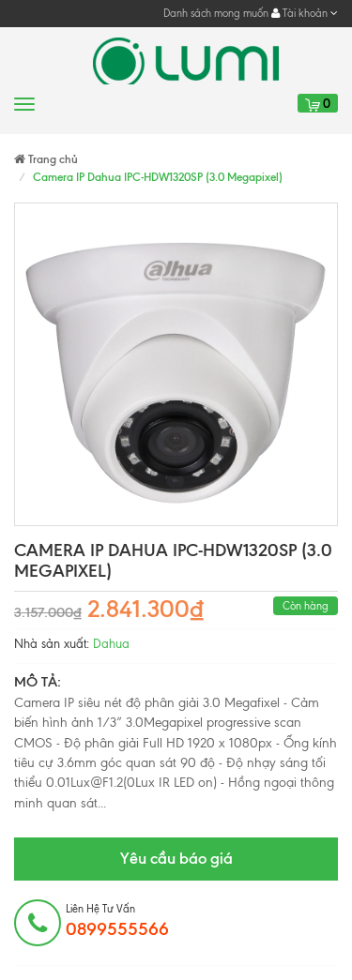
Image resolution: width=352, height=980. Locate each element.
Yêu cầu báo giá (176, 858)
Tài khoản (305, 13)
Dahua (111, 644)
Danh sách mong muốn (216, 13)
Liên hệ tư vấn (117, 921)
